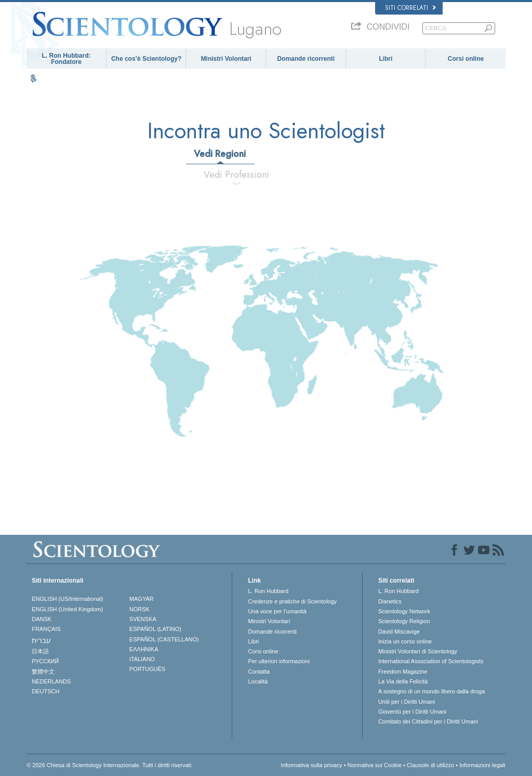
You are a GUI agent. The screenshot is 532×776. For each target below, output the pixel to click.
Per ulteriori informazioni (279, 661)
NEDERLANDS (51, 681)
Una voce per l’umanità (277, 611)
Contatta (259, 672)
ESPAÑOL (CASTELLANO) (164, 639)
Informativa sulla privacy (312, 765)
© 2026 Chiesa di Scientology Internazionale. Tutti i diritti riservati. (110, 765)
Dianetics (390, 601)
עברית (41, 640)
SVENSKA (143, 619)
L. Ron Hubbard (268, 591)
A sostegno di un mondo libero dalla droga (431, 691)
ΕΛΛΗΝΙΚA (144, 649)
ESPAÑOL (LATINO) (155, 629)
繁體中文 (43, 672)
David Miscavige (399, 632)
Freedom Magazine (403, 672)
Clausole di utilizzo (430, 765)
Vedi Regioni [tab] (220, 154)
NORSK (139, 609)
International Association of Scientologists (431, 661)
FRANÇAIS (46, 629)
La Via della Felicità (403, 681)
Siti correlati (410, 8)
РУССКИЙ (45, 661)
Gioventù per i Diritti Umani (412, 712)
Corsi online (466, 59)
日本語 (40, 651)
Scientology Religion (404, 621)
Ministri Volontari (226, 59)
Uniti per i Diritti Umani (407, 702)
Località (258, 681)
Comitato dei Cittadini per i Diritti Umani (428, 721)
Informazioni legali (482, 765)
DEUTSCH (45, 691)
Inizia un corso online (405, 641)
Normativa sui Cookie (375, 765)
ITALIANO (142, 659)
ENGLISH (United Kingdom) (67, 609)
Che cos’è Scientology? (146, 59)
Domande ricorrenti (306, 59)
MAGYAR (142, 599)
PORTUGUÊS (147, 669)
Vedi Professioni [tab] (236, 175)
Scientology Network (404, 611)
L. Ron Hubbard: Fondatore (66, 59)
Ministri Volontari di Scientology (418, 651)
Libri (385, 59)
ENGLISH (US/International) (68, 599)
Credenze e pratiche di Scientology (292, 601)
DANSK (42, 619)
